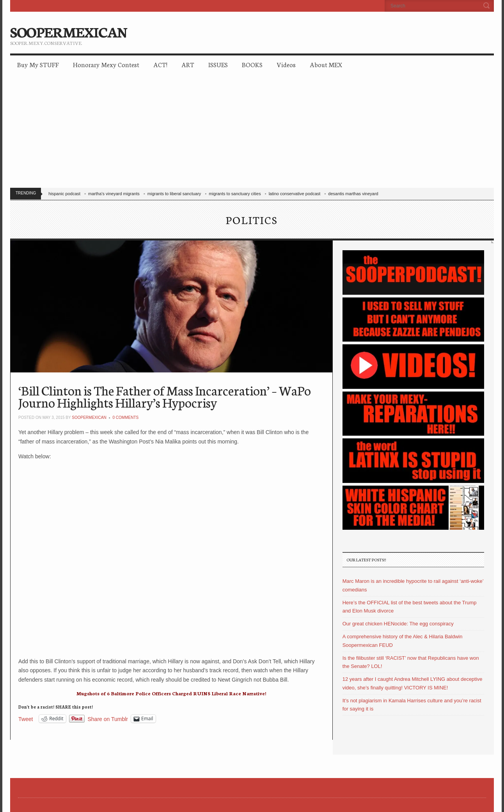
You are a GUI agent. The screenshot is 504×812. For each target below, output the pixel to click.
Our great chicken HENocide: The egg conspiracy (398, 624)
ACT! (160, 64)
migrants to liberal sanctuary (174, 194)
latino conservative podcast (295, 194)
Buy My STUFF (38, 64)
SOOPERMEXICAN (68, 31)
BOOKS (252, 64)
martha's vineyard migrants (114, 194)
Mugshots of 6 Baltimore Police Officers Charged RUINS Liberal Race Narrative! (171, 693)
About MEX (326, 64)
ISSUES (218, 64)
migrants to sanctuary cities (235, 194)
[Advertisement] (252, 133)
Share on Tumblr (108, 719)
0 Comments (126, 418)
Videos (286, 64)
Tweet (26, 719)
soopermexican (89, 418)
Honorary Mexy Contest (106, 64)
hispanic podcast (64, 194)
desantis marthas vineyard (353, 194)
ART (188, 64)
